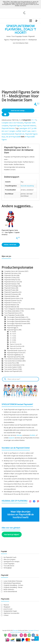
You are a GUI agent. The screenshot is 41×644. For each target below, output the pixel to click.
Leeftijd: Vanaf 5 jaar (23, 131)
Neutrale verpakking (27, 186)
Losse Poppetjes (9, 564)
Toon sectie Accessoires (12, 359)
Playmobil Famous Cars (12, 282)
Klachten (12, 632)
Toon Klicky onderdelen (12, 311)
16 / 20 (12, 338)
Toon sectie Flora (10, 363)
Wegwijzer (7, 607)
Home (8, 36)
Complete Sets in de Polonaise (12, 123)
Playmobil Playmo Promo (15, 353)
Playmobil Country (10, 278)
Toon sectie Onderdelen (12, 365)
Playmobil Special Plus (14, 357)
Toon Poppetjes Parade (19, 36)
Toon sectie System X (11, 367)
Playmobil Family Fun (11, 280)
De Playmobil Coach (10, 557)
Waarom (6, 605)
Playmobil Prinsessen (11, 294)
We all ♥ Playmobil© (13, 137)
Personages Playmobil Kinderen (17, 319)
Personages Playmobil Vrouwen (17, 323)
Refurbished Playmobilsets (12, 583)
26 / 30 (12, 342)
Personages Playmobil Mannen (17, 321)
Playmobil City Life (10, 275)
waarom (12, 438)
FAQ (23, 632)
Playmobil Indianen (29, 126)
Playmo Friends (14, 344)
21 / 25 (12, 340)
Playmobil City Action (11, 273)
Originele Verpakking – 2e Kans (13, 585)
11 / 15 (34, 120)
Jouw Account (8, 609)
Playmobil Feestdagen (11, 286)
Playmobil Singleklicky (14, 355)
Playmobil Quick (15, 348)
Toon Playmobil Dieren (12, 313)
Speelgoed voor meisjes (11, 562)
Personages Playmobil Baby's (16, 317)
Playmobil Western (8, 128)
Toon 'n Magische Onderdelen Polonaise (17, 309)
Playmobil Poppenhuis (12, 292)
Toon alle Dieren (9, 566)
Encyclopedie (28, 632)
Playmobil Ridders (10, 296)
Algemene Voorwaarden (11, 613)
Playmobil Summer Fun (12, 301)
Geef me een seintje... (18, 111)
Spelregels (31, 630)
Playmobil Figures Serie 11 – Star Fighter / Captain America (11, 232)
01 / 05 (12, 332)
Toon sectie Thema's (11, 369)
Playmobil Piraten (10, 290)
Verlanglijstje (8, 568)
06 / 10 (12, 334)
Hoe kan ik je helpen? (12, 534)
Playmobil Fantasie (10, 284)
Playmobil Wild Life (10, 307)
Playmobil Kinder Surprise (15, 350)
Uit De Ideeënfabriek (10, 592)
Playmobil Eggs (12, 328)
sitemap (19, 435)
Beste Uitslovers (9, 589)
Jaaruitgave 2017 (25, 128)
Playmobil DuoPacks (16, 346)
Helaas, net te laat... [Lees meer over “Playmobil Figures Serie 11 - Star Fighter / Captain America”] (10, 245)
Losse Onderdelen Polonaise (13, 581)
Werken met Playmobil (12, 371)
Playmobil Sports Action (12, 298)
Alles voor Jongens (9, 559)
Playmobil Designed (13, 326)
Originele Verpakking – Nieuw (13, 587)
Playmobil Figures (15, 126)
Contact (6, 615)
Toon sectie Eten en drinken (13, 361)
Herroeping (18, 632)
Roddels (33, 435)
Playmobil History (10, 288)
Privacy (36, 630)
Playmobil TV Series (11, 303)
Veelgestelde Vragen (10, 611)
